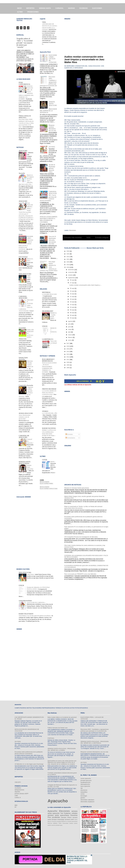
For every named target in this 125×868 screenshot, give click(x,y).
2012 (68, 357)
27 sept (72, 283)
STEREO (45, 411)
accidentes (56, 817)
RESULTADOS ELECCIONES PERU (47, 483)
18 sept (72, 302)
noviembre (72, 272)
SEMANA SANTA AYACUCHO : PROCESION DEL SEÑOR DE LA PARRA (62, 749)
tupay (61, 825)
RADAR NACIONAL (49, 428)
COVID (45, 460)
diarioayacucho (85, 784)
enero (70, 340)
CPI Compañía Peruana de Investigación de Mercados (81, 537)
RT (16, 807)
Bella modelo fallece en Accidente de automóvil (62, 717)
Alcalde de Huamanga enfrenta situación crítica (52, 168)
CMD (16, 796)
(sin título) (52, 147)
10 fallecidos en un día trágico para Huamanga (29, 764)
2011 (68, 360)
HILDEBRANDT (48, 311)
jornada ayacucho (86, 780)
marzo (70, 335)
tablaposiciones (19, 790)
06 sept (72, 313)
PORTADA (51, 738)
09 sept (72, 310)
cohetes (74, 813)
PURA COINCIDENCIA (24, 83)
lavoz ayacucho (85, 786)
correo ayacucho (86, 778)
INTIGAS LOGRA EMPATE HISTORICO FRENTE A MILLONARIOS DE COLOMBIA (49, 219)
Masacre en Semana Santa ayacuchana (77, 488)
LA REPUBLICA (48, 339)
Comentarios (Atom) (91, 243)
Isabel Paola (31, 574)
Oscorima (74, 815)
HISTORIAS (46, 292)
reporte (52, 462)
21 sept (72, 297)
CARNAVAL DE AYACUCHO (24, 437)
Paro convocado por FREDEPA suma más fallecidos (80, 574)
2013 (68, 354)
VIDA (44, 22)
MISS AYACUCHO (25, 274)
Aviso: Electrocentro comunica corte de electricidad (25, 417)
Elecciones (73, 230)
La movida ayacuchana (72, 821)
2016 (68, 346)
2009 (68, 362)
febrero (71, 337)
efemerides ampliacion (87, 802)
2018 (68, 267)
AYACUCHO (23, 151)
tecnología (84, 796)
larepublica (84, 792)
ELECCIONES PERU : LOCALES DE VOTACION (53, 59)
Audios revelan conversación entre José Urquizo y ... (86, 285)
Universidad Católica (68, 823)
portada (57, 825)
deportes (17, 792)
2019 (68, 265)
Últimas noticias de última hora (25, 117)
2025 (68, 254)
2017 (68, 343)
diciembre (71, 270)
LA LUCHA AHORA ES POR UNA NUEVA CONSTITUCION (49, 393)
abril (70, 332)
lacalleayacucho (86, 782)
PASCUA (50, 823)
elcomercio (84, 790)
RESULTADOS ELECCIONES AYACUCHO (49, 488)
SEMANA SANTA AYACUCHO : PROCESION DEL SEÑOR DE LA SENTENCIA (95, 742)
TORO (60, 823)
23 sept (72, 294)
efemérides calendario (87, 800)
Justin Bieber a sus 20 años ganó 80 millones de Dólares (35, 616)
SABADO (55, 823)
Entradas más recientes (73, 238)
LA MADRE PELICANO (49, 294)
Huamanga (61, 819)
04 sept (72, 315)
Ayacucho (22, 173)
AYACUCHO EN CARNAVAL (36, 602)
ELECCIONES (97, 8)
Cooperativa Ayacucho (26, 385)
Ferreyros (54, 821)
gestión (83, 798)
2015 (68, 349)
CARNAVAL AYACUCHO (23, 297)
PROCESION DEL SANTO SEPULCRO (30, 365)
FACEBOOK (83, 8)
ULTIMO (20, 12)
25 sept (72, 288)
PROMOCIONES (33, 12)
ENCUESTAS (23, 257)
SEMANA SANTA (45, 8)
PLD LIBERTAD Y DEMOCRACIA (48, 360)
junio (70, 327)
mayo (70, 329)
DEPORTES (30, 8)
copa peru (18, 782)
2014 (68, 351)
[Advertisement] (89, 36)
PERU (21, 235)
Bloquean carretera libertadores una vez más (52, 128)
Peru (49, 817)
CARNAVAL (59, 8)
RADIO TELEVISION (26, 614)
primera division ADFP (22, 794)
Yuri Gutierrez (66, 813)
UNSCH (45, 326)
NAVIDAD (71, 8)
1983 (68, 368)
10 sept (72, 307)
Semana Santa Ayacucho (23, 358)
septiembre (72, 278)
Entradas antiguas (102, 238)
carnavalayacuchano (25, 601)
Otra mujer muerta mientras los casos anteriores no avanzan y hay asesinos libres (49, 266)
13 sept (72, 305)
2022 (68, 257)
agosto (70, 321)
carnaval (67, 819)
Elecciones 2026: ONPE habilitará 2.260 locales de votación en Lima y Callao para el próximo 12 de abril (26, 123)
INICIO (19, 8)
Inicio (88, 238)
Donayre (54, 819)
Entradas (69, 434)
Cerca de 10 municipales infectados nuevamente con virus (52, 240)
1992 (68, 365)
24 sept (72, 291)
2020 (68, 262)
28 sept (72, 280)
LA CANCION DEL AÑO (50, 413)
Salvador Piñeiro (66, 817)
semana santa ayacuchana (58, 815)
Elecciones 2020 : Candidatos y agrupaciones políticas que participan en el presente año (95, 730)
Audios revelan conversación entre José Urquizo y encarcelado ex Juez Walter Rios (84, 59)
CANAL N (18, 798)
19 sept (72, 299)
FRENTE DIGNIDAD (49, 389)
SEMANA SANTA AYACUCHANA (25, 463)
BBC (16, 805)
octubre (71, 275)
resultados (18, 788)
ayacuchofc (22, 328)
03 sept (72, 318)
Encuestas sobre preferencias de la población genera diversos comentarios (29, 753)
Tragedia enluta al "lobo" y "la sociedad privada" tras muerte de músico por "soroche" (24, 43)
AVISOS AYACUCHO (26, 413)
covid (72, 819)
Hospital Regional (61, 821)
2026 (68, 251)
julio (70, 324)
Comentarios (70, 438)
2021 (68, 259)
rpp (82, 788)
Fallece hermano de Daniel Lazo (58, 728)
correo (83, 794)
